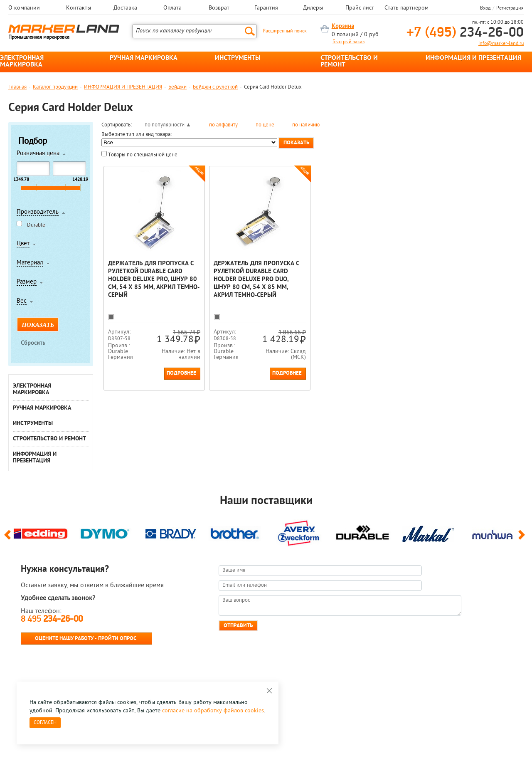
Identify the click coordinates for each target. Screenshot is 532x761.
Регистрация (510, 8)
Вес (22, 301)
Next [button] (523, 539)
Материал (30, 263)
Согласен (45, 723)
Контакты (79, 8)
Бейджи (177, 87)
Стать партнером (406, 8)
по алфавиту (223, 125)
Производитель (38, 212)
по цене (265, 125)
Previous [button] (9, 539)
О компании (24, 8)
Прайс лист (360, 8)
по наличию (306, 125)
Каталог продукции (55, 87)
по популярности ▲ (168, 125)
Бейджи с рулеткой (215, 87)
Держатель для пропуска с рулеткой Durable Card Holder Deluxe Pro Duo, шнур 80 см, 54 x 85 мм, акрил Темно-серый (256, 280)
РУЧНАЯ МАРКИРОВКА (144, 58)
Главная (17, 87)
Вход (485, 8)
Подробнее (181, 373)
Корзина (343, 26)
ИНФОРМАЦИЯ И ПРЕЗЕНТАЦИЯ (473, 58)
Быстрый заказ (349, 42)
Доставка (125, 8)
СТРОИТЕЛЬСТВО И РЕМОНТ (349, 62)
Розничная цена (38, 154)
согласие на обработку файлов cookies (213, 711)
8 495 (52, 619)
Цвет (23, 244)
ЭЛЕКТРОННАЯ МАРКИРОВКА (22, 62)
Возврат (219, 8)
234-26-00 (465, 33)
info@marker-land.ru (501, 44)
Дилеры (313, 8)
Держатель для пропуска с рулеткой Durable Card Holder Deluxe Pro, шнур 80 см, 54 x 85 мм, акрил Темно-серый (154, 280)
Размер (27, 282)
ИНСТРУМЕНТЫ (238, 58)
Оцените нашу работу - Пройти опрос (86, 639)
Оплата (172, 8)
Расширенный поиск (285, 31)
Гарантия (266, 8)
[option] (41, 532)
